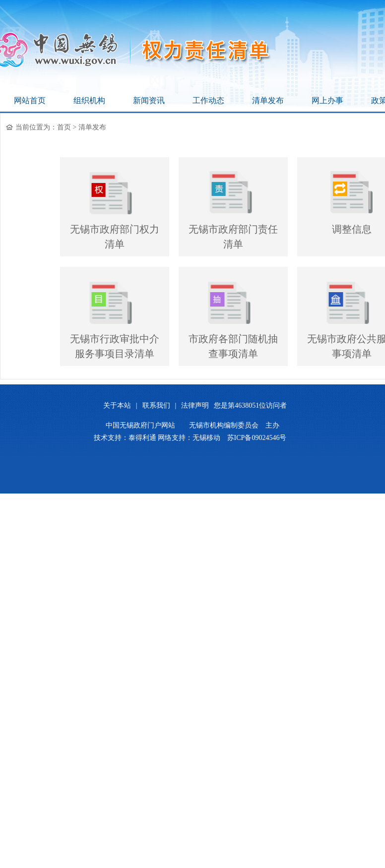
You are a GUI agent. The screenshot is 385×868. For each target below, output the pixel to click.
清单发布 (268, 100)
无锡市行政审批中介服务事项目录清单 (115, 346)
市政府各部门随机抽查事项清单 (233, 346)
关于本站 (117, 405)
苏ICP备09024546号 (257, 438)
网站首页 (30, 100)
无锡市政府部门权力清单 (115, 237)
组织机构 (89, 100)
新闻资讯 (149, 100)
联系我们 (156, 405)
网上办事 (327, 100)
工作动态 (208, 100)
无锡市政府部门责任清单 (233, 237)
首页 (64, 127)
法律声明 (195, 405)
